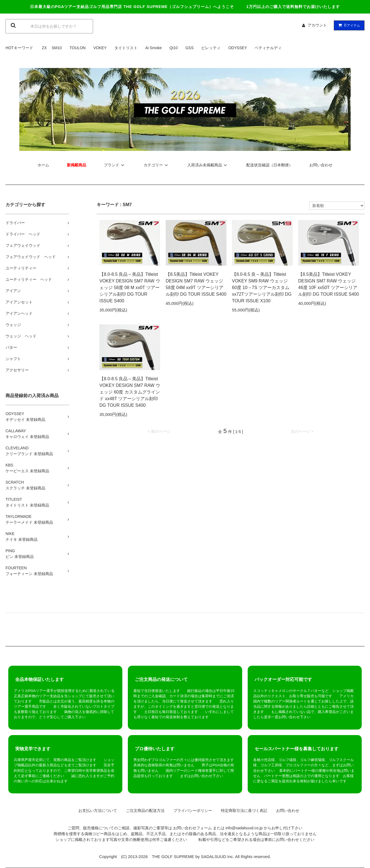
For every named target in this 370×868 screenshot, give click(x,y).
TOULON (78, 48)
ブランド (115, 165)
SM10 (57, 48)
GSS (189, 48)
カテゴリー (157, 165)
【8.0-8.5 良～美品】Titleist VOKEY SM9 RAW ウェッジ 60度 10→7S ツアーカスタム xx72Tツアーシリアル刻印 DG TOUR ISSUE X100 (262, 288)
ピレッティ (211, 48)
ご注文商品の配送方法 (143, 811)
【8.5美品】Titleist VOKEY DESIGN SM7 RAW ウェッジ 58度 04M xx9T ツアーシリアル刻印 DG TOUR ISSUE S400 (196, 284)
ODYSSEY (238, 48)
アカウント (317, 25)
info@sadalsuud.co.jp (244, 828)
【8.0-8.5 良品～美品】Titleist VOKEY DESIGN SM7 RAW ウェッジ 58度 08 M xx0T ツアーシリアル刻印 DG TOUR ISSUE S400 (130, 288)
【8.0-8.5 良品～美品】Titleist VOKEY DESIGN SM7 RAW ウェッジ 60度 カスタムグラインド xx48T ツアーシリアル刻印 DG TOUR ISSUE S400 (130, 392)
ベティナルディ (268, 48)
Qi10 (174, 48)
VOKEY (100, 48)
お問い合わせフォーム (192, 828)
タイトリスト (126, 48)
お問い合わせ (321, 165)
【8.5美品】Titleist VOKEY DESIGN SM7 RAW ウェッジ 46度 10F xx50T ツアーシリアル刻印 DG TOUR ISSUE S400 (329, 284)
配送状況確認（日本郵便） (269, 165)
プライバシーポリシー (191, 811)
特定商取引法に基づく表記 (242, 811)
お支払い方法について (96, 811)
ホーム (43, 165)
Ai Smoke (154, 48)
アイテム (348, 25)
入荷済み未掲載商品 (208, 165)
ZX (44, 48)
